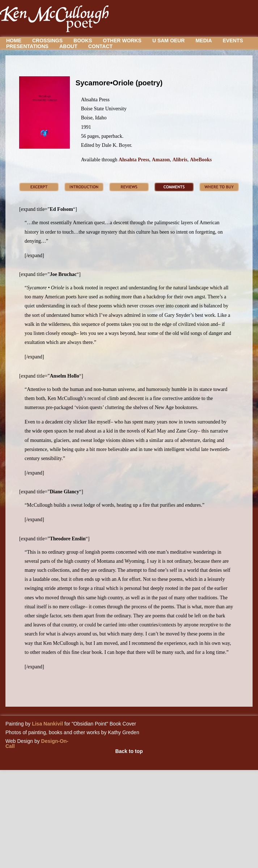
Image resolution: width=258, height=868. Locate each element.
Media (204, 41)
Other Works (122, 41)
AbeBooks (201, 160)
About (68, 46)
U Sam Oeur (168, 41)
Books (83, 41)
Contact (100, 46)
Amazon (161, 160)
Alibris (180, 160)
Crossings (47, 41)
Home (14, 41)
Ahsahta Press (134, 160)
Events (233, 41)
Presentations (27, 46)
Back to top (129, 751)
